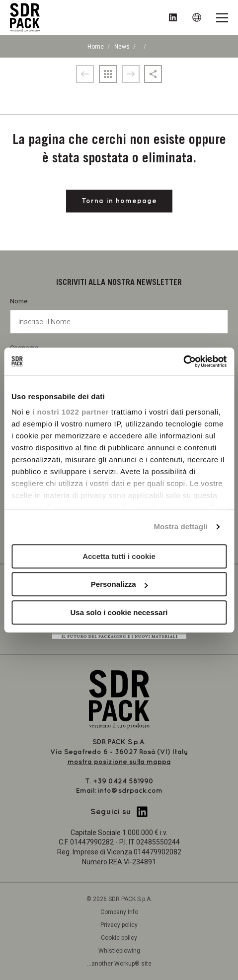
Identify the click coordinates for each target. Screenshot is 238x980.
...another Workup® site (119, 964)
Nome (119, 315)
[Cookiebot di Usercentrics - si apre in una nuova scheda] (183, 361)
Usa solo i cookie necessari (119, 612)
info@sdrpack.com (130, 791)
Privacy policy (119, 925)
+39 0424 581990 (123, 781)
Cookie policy (119, 938)
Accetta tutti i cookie (119, 556)
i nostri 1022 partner (71, 412)
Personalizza (119, 584)
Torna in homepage (119, 201)
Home (96, 47)
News (122, 47)
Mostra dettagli (180, 526)
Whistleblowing (119, 951)
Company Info (119, 912)
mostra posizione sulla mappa (119, 762)
